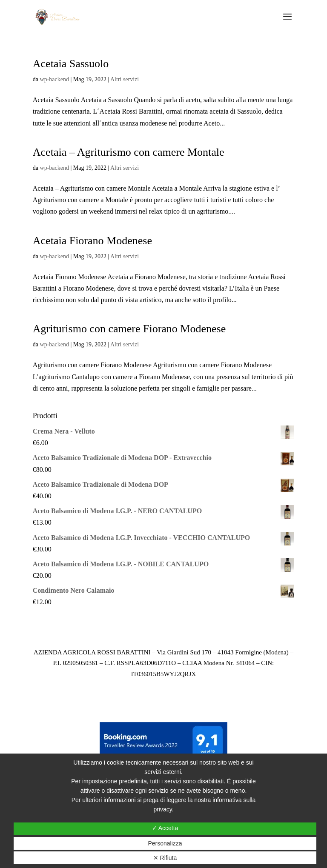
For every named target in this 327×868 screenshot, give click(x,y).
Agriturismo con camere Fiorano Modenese (129, 329)
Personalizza (165, 843)
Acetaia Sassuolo (71, 64)
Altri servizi (125, 79)
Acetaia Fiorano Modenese (92, 241)
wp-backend (54, 79)
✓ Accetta (165, 828)
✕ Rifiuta (165, 858)
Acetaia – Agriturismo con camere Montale (129, 152)
